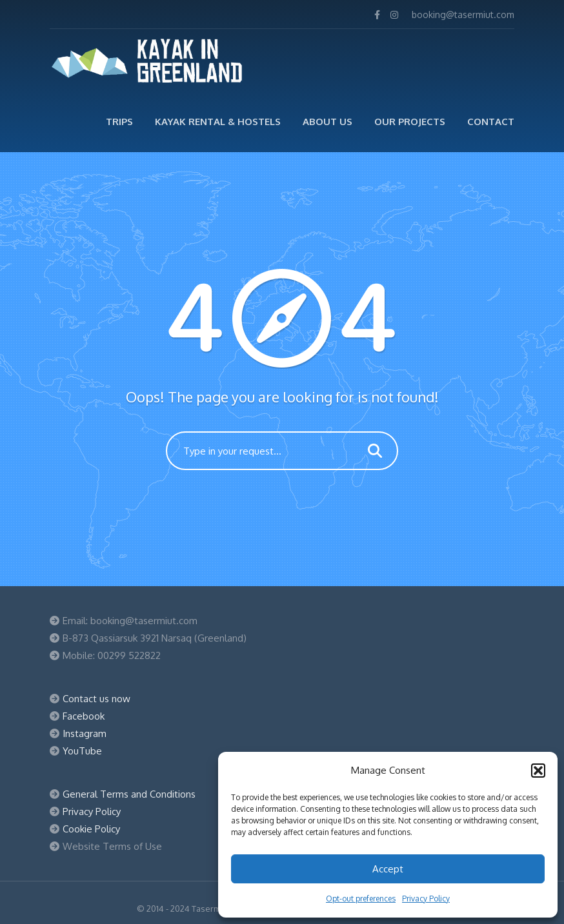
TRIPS (119, 122)
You (71, 751)
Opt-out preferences (361, 899)
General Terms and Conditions (129, 794)
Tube (90, 751)
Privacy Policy (426, 899)
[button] (538, 771)
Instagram (85, 733)
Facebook (84, 716)
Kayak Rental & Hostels (218, 122)
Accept (388, 869)
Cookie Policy (91, 829)
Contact (491, 122)
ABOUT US (327, 122)
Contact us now (96, 699)
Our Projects (410, 122)
